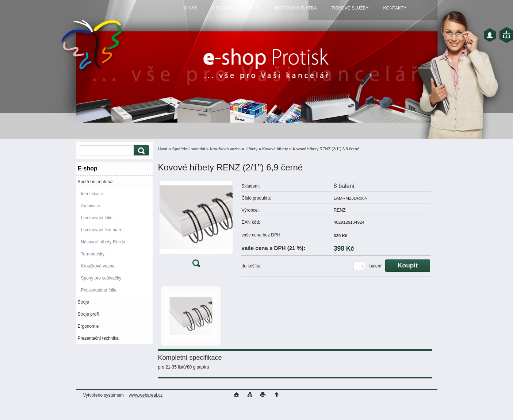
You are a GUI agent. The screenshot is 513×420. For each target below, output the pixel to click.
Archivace (91, 206)
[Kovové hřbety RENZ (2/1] (196, 226)
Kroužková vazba (98, 266)
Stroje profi (88, 314)
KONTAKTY (395, 8)
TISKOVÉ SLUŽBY (350, 8)
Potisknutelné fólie (99, 290)
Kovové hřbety (275, 149)
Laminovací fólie (97, 218)
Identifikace (92, 194)
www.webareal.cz (146, 395)
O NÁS (191, 8)
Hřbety (252, 149)
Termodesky (93, 254)
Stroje (83, 302)
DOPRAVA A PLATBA (296, 8)
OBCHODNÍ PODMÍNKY (236, 8)
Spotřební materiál (96, 182)
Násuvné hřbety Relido (103, 242)
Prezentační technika (98, 338)
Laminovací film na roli (103, 230)
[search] (140, 151)
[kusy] (359, 266)
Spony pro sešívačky (101, 278)
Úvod (163, 149)
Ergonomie (88, 326)
